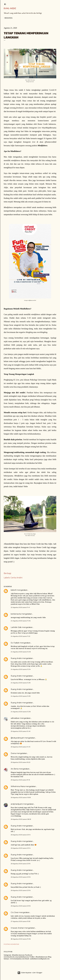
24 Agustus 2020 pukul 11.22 (20, 636)
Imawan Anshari (17, 928)
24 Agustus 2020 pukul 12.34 (21, 669)
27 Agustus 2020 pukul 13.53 (21, 921)
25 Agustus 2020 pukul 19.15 (20, 780)
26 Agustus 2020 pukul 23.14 (21, 835)
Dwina (13, 753)
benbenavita (16, 614)
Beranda (9, 18)
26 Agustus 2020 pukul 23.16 (21, 877)
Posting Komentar (11, 944)
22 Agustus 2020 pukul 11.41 (20, 607)
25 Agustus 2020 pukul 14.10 (21, 747)
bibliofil (14, 590)
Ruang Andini (10, 8)
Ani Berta (15, 769)
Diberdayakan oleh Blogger (30, 973)
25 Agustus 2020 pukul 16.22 (21, 762)
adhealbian (15, 718)
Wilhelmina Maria (18, 786)
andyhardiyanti (17, 804)
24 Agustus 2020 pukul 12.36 (21, 712)
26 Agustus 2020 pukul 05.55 (21, 797)
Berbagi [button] (7, 573)
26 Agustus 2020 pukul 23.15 (21, 864)
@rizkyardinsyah (17, 738)
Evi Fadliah (15, 643)
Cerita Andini (16, 578)
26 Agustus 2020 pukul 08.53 (21, 819)
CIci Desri (15, 912)
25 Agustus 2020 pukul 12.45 (21, 731)
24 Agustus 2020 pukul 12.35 (21, 683)
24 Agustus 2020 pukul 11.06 (21, 621)
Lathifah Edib (16, 627)
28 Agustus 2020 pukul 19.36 (21, 939)
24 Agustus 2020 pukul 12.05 (21, 652)
